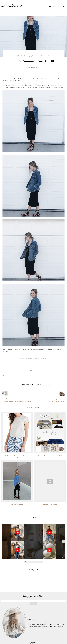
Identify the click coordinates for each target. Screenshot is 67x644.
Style (41, 56)
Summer (47, 56)
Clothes (20, 56)
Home (34, 624)
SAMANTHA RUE (12, 6)
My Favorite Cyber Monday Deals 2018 (50, 456)
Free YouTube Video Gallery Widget (33, 539)
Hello (33, 627)
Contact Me (33, 629)
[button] (51, 6)
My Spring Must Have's (50, 504)
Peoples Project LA (17, 504)
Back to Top (63, 642)
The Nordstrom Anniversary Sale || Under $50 (17, 457)
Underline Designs (23, 642)
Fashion (35, 56)
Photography (34, 631)
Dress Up (27, 56)
